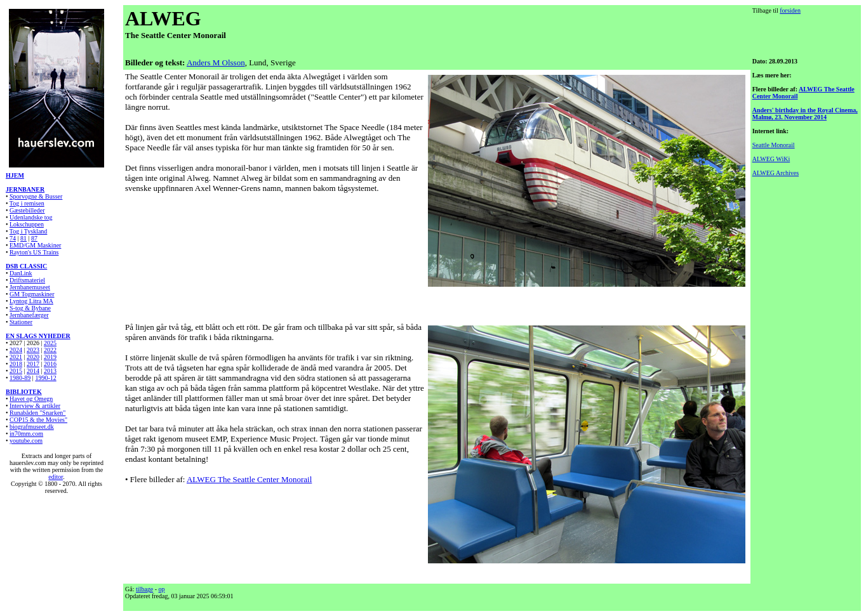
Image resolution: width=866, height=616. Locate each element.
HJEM (15, 175)
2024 (16, 350)
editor (56, 477)
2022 (50, 350)
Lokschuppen (27, 224)
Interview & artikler (35, 406)
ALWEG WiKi (771, 159)
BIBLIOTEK (24, 392)
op (162, 589)
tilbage (144, 589)
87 (34, 238)
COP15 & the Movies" (38, 420)
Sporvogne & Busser (36, 196)
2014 (33, 371)
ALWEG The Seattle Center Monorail (249, 479)
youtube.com (26, 441)
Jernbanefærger (29, 315)
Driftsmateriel (27, 280)
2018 (16, 364)
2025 (50, 343)
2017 (33, 364)
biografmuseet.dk (32, 427)
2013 (50, 371)
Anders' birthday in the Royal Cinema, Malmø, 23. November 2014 (805, 114)
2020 (33, 357)
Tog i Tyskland (29, 231)
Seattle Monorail (774, 145)
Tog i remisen (27, 203)
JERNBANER (25, 189)
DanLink (21, 273)
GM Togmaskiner (32, 294)
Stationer (21, 322)
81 (23, 238)
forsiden (790, 10)
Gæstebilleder (27, 210)
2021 (16, 357)
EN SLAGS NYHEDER (38, 336)
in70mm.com (26, 434)
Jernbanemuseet (30, 287)
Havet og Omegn (31, 399)
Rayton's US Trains (34, 252)
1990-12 (45, 378)
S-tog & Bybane (30, 308)
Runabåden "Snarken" (37, 413)
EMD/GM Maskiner (35, 245)
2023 (33, 350)
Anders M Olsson (216, 62)
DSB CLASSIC (26, 266)
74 (13, 238)
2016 (50, 364)
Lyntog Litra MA (31, 301)
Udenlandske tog (31, 217)
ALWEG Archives (776, 173)
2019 (50, 357)
